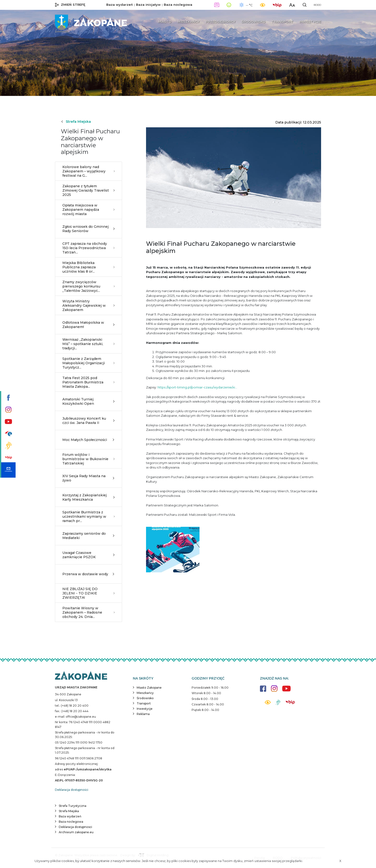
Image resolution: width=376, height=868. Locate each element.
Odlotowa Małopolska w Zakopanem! (88, 325)
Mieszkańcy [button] (188, 22)
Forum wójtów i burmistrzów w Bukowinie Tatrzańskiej (88, 459)
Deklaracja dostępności (72, 790)
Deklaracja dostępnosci (75, 827)
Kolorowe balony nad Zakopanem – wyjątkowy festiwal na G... (88, 171)
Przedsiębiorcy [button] (220, 22)
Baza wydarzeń (120, 5)
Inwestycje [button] (310, 22)
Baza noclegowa (178, 5)
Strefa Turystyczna (73, 806)
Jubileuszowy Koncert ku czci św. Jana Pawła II (88, 421)
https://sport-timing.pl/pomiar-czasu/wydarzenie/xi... (197, 387)
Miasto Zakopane (149, 688)
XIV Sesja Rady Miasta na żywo (88, 478)
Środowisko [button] (253, 22)
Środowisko (145, 698)
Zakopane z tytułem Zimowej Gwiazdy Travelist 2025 (88, 190)
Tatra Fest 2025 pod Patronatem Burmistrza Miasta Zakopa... (88, 382)
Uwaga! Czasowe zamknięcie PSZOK (88, 555)
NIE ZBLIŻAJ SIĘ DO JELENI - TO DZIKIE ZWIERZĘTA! (88, 593)
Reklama (143, 714)
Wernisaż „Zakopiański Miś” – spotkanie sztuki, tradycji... (88, 344)
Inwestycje (145, 709)
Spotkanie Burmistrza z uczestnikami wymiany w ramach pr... (88, 516)
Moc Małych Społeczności (88, 440)
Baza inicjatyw (148, 5)
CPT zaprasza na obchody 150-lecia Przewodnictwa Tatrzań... (88, 248)
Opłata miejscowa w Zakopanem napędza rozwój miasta (88, 210)
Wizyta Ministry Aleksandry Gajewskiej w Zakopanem (88, 305)
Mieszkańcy (145, 693)
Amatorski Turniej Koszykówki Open (88, 401)
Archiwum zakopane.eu (76, 832)
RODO (317, 5)
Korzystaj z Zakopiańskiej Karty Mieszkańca (88, 497)
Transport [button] (282, 22)
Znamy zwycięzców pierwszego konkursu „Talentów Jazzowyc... (88, 286)
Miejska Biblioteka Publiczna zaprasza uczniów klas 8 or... (88, 267)
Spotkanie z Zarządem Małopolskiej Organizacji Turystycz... (88, 363)
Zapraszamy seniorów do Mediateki (88, 536)
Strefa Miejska (76, 122)
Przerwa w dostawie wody (88, 574)
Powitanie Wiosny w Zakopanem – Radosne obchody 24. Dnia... (88, 612)
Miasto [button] (165, 22)
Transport (144, 703)
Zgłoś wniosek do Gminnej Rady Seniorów (88, 229)
